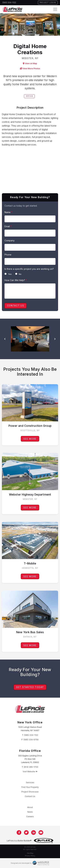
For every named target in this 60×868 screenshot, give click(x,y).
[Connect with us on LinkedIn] (34, 833)
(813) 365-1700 (31, 767)
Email (8, 226)
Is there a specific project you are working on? (29, 269)
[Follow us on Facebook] (19, 833)
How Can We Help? (16, 280)
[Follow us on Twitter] (26, 833)
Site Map (30, 853)
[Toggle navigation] (55, 9)
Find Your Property (30, 787)
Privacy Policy (30, 856)
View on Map (30, 63)
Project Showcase (30, 792)
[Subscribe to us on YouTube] (41, 833)
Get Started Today (30, 687)
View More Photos (30, 69)
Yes (8, 274)
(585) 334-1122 (9, 3)
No (18, 274)
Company (10, 240)
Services (30, 783)
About (30, 807)
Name (8, 212)
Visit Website (30, 772)
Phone (8, 255)
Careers (30, 816)
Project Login (48, 3)
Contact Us (16, 306)
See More (30, 439)
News (30, 812)
